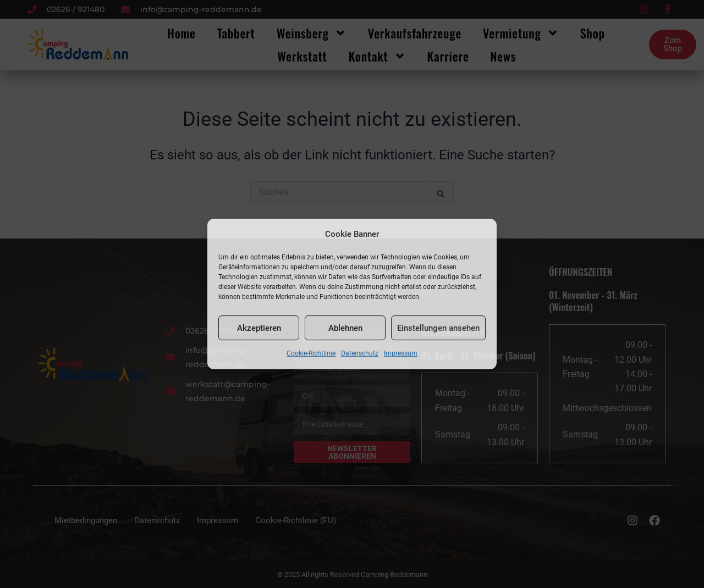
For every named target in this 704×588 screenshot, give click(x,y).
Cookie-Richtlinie (311, 354)
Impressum (401, 354)
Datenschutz (360, 354)
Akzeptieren (259, 328)
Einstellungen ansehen (438, 328)
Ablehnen (345, 328)
